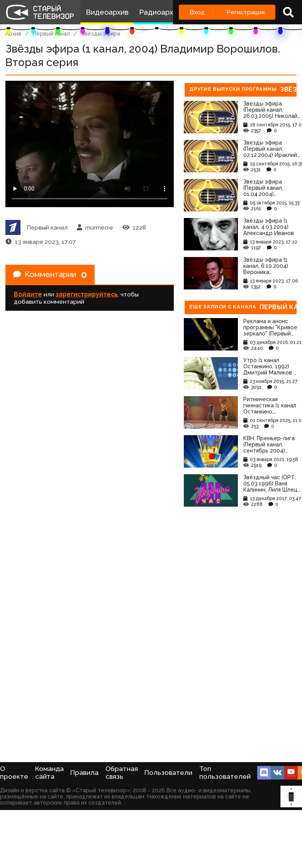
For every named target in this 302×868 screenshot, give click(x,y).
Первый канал (51, 34)
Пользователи (168, 773)
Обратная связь (122, 773)
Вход (197, 12)
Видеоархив (107, 12)
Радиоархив (160, 12)
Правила (84, 773)
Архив (13, 34)
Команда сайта (49, 773)
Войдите (28, 294)
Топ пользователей (225, 773)
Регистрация (245, 12)
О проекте (14, 773)
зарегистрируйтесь (87, 294)
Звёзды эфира (101, 34)
